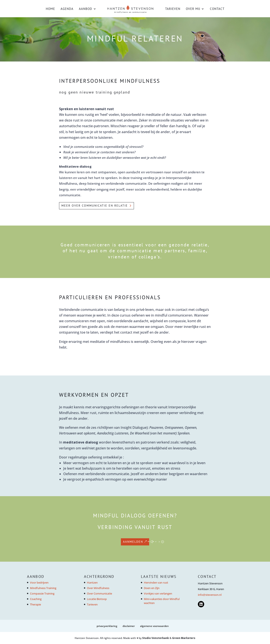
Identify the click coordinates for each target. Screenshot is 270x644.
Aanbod (86, 9)
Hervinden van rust (156, 583)
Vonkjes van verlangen (158, 593)
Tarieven (173, 9)
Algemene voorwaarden (154, 626)
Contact (217, 9)
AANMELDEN (133, 542)
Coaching (36, 599)
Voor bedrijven (39, 583)
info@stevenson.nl (210, 595)
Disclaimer (129, 626)
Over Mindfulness (98, 588)
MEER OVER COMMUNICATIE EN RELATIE (95, 206)
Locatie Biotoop (97, 599)
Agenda (67, 9)
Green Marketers (184, 638)
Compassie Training (42, 593)
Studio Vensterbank (156, 638)
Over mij (193, 9)
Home (50, 9)
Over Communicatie (99, 593)
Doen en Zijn (152, 588)
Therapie (35, 604)
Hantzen (92, 583)
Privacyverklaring (107, 626)
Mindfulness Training (43, 588)
